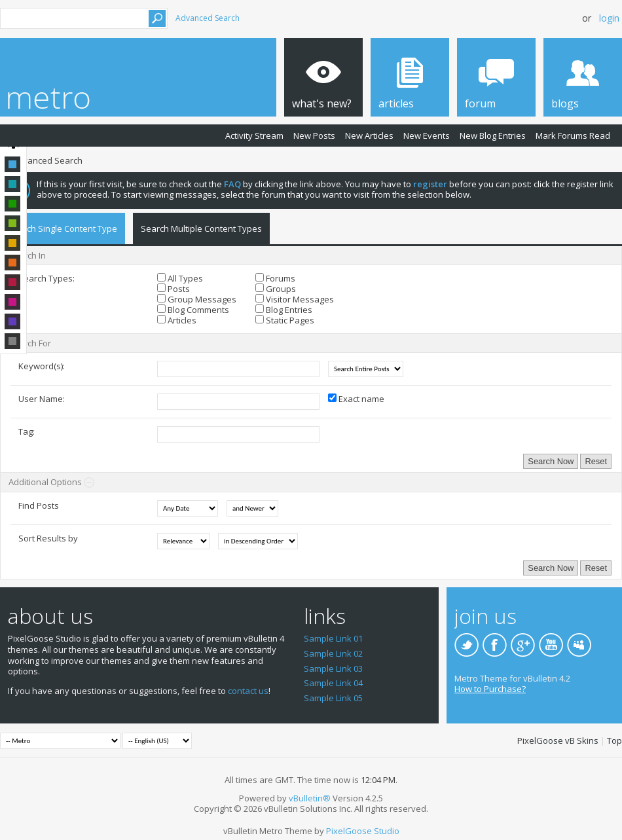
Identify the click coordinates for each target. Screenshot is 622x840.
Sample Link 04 (333, 683)
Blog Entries (284, 310)
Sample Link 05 (333, 698)
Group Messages (197, 299)
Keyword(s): (42, 366)
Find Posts (39, 505)
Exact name (356, 399)
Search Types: (46, 278)
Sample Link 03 (333, 668)
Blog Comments (193, 310)
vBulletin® (310, 798)
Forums (275, 278)
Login (609, 18)
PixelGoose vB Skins (558, 740)
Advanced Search (208, 18)
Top (614, 740)
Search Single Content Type (63, 228)
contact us (248, 691)
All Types (180, 278)
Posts (174, 289)
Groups (276, 289)
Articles (177, 320)
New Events (427, 136)
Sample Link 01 (333, 638)
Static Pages (285, 320)
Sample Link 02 (333, 653)
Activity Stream (254, 136)
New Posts (314, 136)
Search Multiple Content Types (201, 228)
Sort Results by (48, 538)
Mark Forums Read (573, 136)
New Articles (369, 136)
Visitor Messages (295, 299)
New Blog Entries (493, 136)
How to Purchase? (490, 689)
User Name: (42, 399)
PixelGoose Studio (363, 831)
